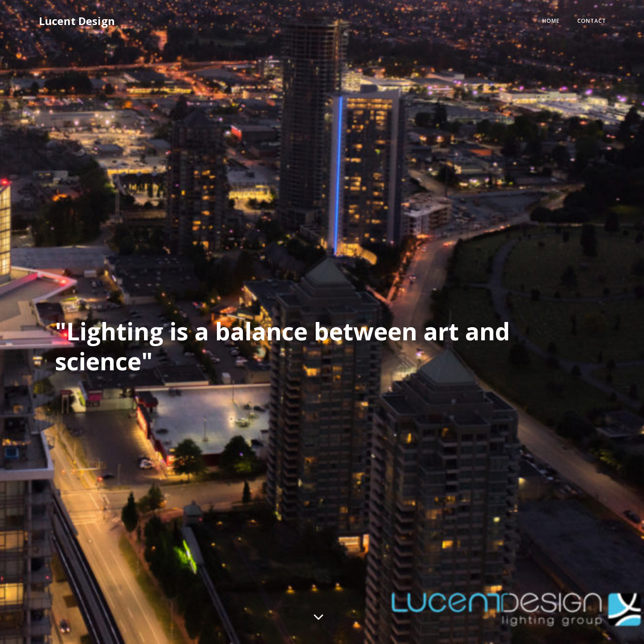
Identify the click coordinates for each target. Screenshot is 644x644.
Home (542, 24)
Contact (582, 24)
